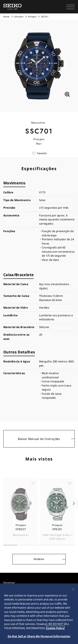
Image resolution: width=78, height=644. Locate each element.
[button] (71, 7)
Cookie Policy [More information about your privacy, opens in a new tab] (55, 628)
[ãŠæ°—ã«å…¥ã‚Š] (33, 489)
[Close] (73, 589)
